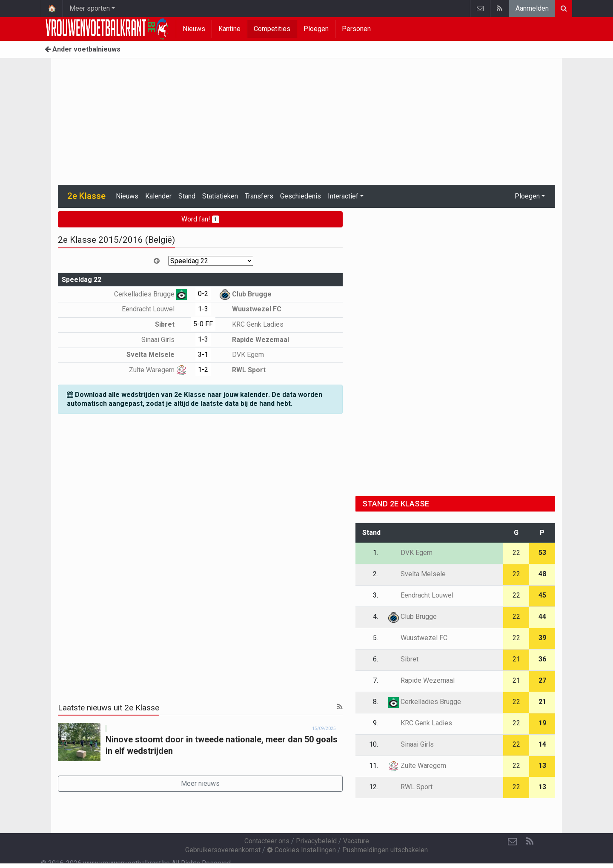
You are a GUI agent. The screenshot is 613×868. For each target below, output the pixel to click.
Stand (187, 196)
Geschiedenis (301, 196)
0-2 (203, 294)
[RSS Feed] (530, 842)
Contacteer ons (267, 841)
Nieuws (194, 29)
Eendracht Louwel (154, 309)
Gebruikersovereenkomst (223, 850)
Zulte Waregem (158, 370)
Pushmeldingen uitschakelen (385, 850)
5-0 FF (203, 324)
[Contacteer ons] (513, 842)
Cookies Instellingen (301, 850)
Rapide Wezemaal (254, 340)
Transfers (259, 196)
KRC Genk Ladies (252, 324)
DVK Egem (242, 355)
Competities (272, 29)
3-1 (203, 355)
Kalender (158, 196)
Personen (356, 29)
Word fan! (200, 219)
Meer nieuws (200, 783)
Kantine (229, 29)
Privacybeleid (316, 841)
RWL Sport (243, 370)
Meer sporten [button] (90, 8)
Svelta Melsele (157, 355)
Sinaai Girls (164, 340)
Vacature (356, 841)
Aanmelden (532, 8)
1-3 (203, 309)
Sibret (171, 324)
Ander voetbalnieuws (83, 49)
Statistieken (220, 196)
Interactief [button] (343, 196)
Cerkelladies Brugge (150, 294)
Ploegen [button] (527, 196)
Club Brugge (246, 294)
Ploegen (316, 29)
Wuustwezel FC (251, 309)
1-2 (203, 369)
